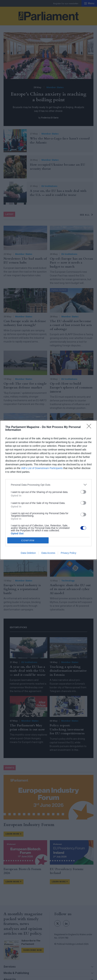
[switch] (83, 492)
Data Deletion (28, 553)
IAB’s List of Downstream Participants (42, 468)
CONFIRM (28, 540)
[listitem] (48, 485)
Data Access (48, 553)
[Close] (90, 427)
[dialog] (48, 490)
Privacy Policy (68, 553)
